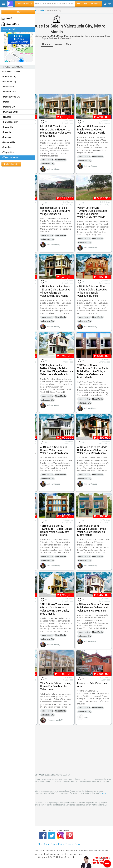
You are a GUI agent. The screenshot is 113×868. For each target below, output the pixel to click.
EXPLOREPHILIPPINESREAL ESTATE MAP (19, 39)
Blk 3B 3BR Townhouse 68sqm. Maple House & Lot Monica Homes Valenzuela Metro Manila (56, 131)
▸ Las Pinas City (9, 82)
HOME (6, 19)
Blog (40, 844)
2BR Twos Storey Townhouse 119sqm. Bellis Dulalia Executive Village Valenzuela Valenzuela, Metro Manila (93, 371)
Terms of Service (73, 844)
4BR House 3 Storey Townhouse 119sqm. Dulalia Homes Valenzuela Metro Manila (56, 530)
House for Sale (47, 160)
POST (19, 12)
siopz (86, 717)
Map (68, 44)
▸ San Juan (7, 147)
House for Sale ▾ (24, 4)
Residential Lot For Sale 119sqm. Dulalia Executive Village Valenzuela (55, 211)
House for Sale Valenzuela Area (92, 685)
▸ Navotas (6, 117)
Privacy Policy (57, 844)
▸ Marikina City (8, 107)
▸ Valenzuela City (10, 157)
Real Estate (10, 24)
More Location (11, 164)
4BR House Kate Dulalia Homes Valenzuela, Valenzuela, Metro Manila (54, 450)
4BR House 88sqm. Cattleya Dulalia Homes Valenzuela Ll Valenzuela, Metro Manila (93, 608)
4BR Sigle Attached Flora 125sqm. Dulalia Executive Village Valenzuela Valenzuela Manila (92, 291)
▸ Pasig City (7, 132)
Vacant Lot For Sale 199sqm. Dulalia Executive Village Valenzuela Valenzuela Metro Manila (92, 212)
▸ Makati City (8, 87)
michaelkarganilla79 (55, 720)
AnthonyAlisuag (53, 169)
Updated (47, 44)
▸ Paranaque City (10, 122)
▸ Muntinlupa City (10, 112)
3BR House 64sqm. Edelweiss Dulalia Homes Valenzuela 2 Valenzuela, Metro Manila (92, 530)
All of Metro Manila (11, 72)
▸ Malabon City (9, 92)
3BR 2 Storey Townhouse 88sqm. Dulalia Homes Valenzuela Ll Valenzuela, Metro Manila (54, 609)
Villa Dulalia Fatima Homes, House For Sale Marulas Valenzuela (55, 686)
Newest (59, 44)
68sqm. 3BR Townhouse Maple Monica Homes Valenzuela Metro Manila (91, 130)
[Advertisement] (56, 70)
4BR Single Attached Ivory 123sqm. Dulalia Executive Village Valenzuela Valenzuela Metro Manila (55, 291)
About (46, 844)
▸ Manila (6, 102)
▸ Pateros (6, 137)
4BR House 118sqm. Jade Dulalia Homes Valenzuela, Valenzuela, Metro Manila (92, 450)
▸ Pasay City (7, 127)
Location (82, 4)
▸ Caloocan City (9, 77)
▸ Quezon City (8, 142)
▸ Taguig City (8, 152)
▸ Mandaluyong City (11, 97)
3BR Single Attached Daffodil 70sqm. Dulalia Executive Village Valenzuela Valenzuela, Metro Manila (56, 370)
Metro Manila (38, 10)
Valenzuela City (47, 164)
